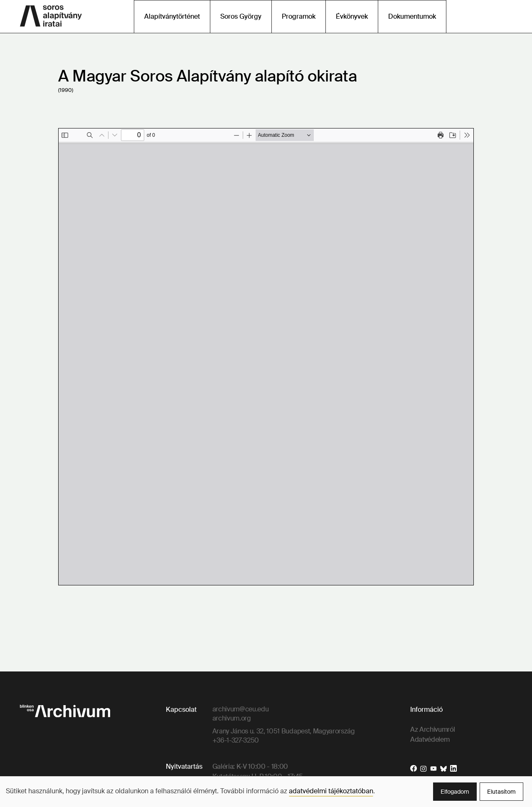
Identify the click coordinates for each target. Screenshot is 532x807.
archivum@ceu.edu (241, 709)
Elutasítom (501, 792)
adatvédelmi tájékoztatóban (331, 791)
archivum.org (232, 718)
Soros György (241, 16)
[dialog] (266, 791)
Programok (299, 16)
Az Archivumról (433, 729)
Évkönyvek (352, 16)
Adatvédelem (430, 739)
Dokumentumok (412, 16)
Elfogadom (455, 792)
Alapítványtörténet (172, 16)
